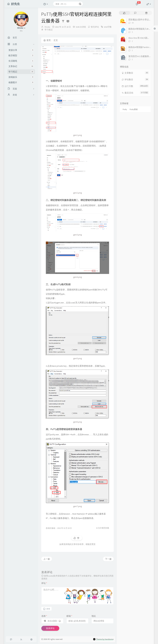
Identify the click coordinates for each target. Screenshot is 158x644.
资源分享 (21, 50)
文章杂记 (21, 66)
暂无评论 (95, 27)
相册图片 (21, 82)
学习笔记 (21, 72)
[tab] (124, 13)
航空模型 (21, 55)
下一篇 (108, 559)
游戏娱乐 (21, 77)
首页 (47, 40)
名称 (44, 616)
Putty (125, 109)
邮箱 (69, 616)
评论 (44, 583)
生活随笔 (21, 61)
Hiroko (47, 27)
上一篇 (47, 559)
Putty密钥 (134, 109)
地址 (94, 616)
